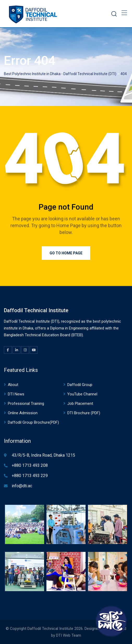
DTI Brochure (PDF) (84, 413)
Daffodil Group (80, 385)
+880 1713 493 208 (30, 465)
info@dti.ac (22, 486)
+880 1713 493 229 (30, 476)
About (13, 385)
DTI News (16, 394)
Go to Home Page (66, 253)
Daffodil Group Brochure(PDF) (33, 422)
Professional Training (26, 404)
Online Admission (23, 413)
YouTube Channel (82, 394)
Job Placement (80, 404)
